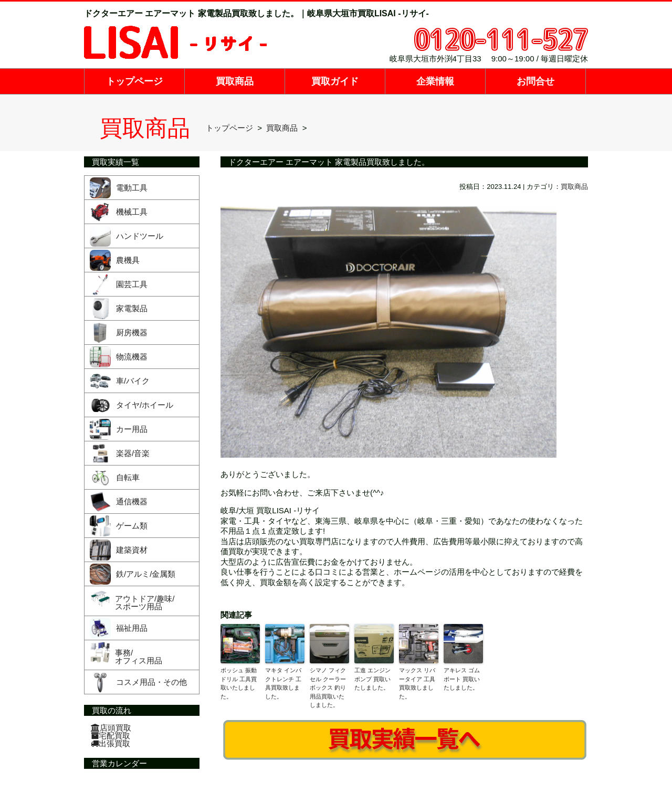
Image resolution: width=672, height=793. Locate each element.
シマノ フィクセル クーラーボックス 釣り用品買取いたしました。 (328, 688)
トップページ (134, 81)
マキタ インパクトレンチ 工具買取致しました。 (283, 683)
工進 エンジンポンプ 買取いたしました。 (372, 679)
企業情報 (435, 81)
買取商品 (235, 81)
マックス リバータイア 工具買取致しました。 (417, 683)
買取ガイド (335, 81)
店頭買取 (111, 728)
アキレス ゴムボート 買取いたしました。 (462, 679)
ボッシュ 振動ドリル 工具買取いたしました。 (239, 683)
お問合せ (535, 81)
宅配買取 (111, 736)
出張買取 (111, 743)
